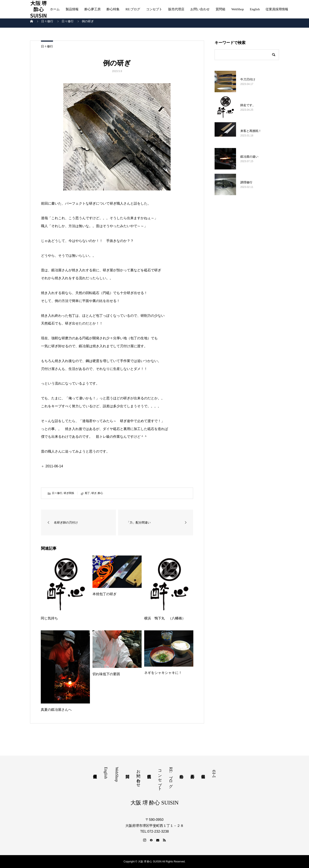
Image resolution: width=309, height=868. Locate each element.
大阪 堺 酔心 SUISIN (39, 9)
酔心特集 (113, 9)
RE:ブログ (133, 9)
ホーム (55, 9)
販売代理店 (176, 9)
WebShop (238, 9)
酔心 (100, 493)
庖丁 (87, 493)
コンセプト (154, 9)
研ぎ (94, 493)
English (255, 9)
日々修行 (47, 46)
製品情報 (72, 9)
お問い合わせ (200, 9)
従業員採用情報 (277, 9)
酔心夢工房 (93, 9)
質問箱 (220, 9)
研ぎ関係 (69, 493)
